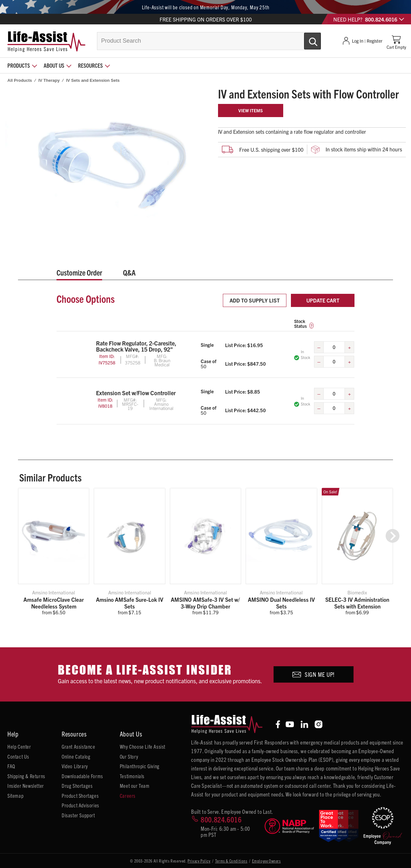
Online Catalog (76, 756)
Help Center (19, 746)
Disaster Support (78, 815)
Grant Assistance (79, 746)
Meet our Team (135, 786)
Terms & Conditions (231, 861)
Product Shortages (80, 796)
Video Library (75, 766)
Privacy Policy (199, 861)
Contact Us (18, 756)
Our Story (129, 756)
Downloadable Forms (82, 776)
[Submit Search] (306, 38)
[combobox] (209, 41)
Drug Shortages (77, 786)
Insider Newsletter (26, 786)
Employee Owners (267, 861)
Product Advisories (80, 805)
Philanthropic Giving (140, 766)
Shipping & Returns (26, 776)
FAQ (11, 766)
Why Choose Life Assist (143, 746)
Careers (128, 796)
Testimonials (132, 776)
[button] (393, 536)
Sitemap (15, 796)
